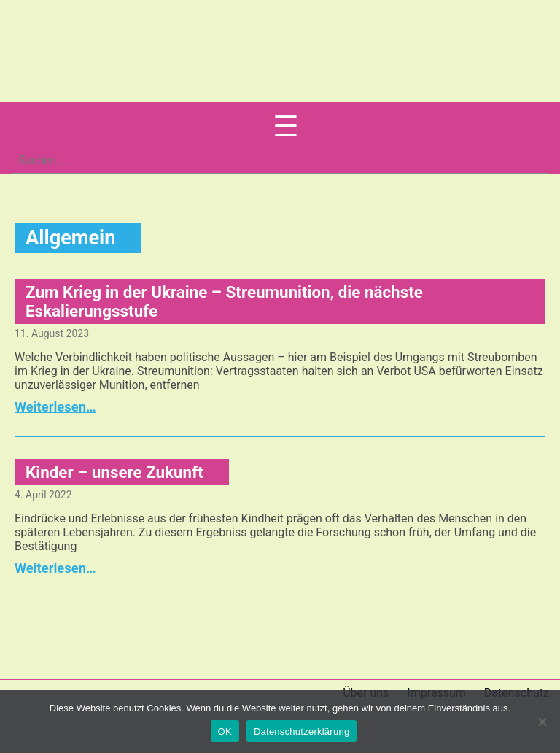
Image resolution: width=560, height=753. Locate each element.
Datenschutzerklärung (302, 731)
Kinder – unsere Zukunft (114, 472)
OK (225, 731)
